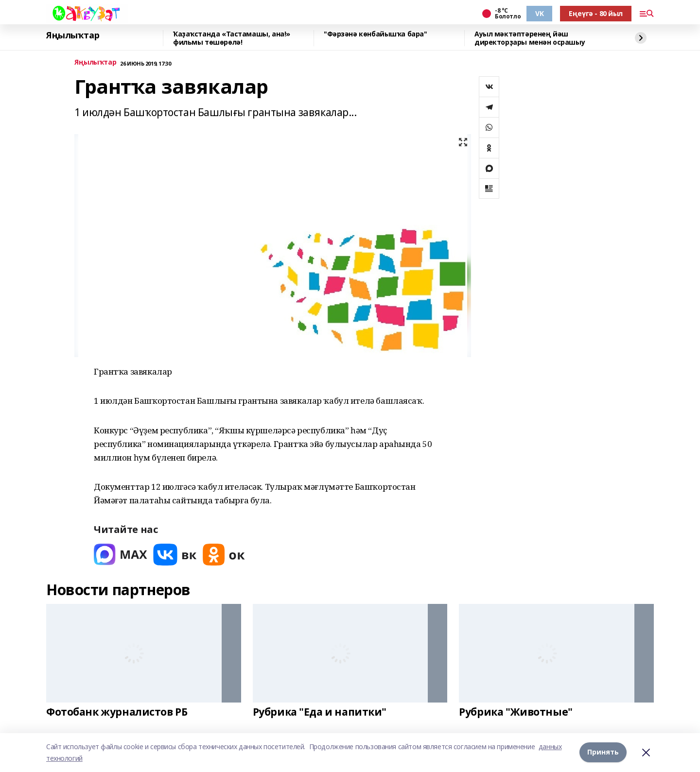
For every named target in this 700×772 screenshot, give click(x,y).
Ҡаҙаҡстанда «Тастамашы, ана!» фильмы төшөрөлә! (232, 38)
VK (539, 13)
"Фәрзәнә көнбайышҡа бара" (376, 34)
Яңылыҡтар (73, 35)
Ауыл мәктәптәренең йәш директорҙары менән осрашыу (530, 38)
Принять (603, 752)
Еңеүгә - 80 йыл (596, 13)
